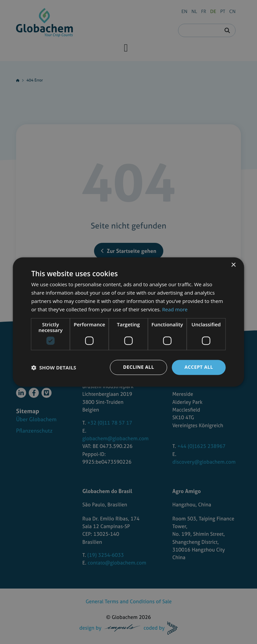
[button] (54, 367)
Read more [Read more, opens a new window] (175, 309)
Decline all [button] (139, 367)
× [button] (233, 265)
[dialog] (128, 322)
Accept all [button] (199, 367)
